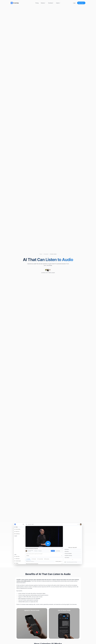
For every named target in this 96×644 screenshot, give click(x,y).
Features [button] (43, 3)
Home (41, 254)
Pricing (37, 3)
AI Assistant (46, 254)
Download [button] (51, 3)
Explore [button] (58, 3)
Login (74, 3)
